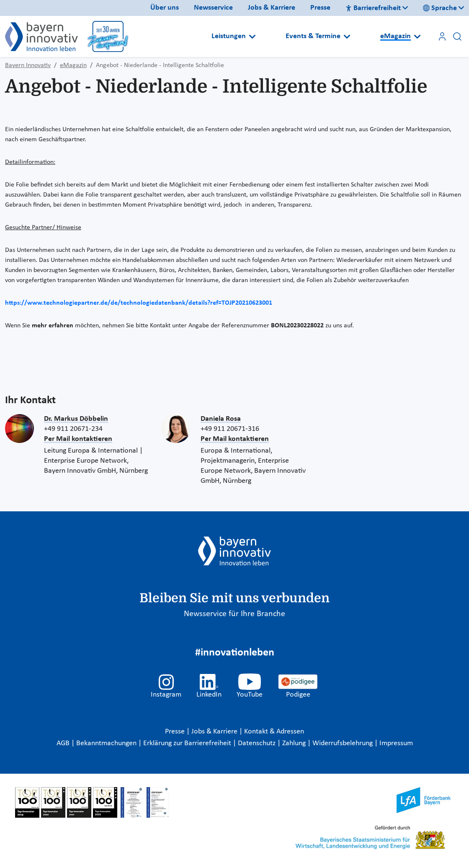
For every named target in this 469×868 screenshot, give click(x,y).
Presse (320, 8)
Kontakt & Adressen (274, 732)
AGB (64, 743)
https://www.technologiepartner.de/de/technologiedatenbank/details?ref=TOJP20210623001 (139, 303)
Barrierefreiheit (373, 8)
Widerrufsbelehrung (343, 743)
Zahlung (295, 743)
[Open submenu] (252, 36)
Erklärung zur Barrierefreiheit (188, 743)
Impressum (396, 743)
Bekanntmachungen (107, 743)
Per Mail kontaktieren (78, 439)
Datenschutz (258, 743)
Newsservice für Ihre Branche (234, 614)
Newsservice (213, 8)
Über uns (165, 8)
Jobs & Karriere (272, 8)
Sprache (440, 8)
